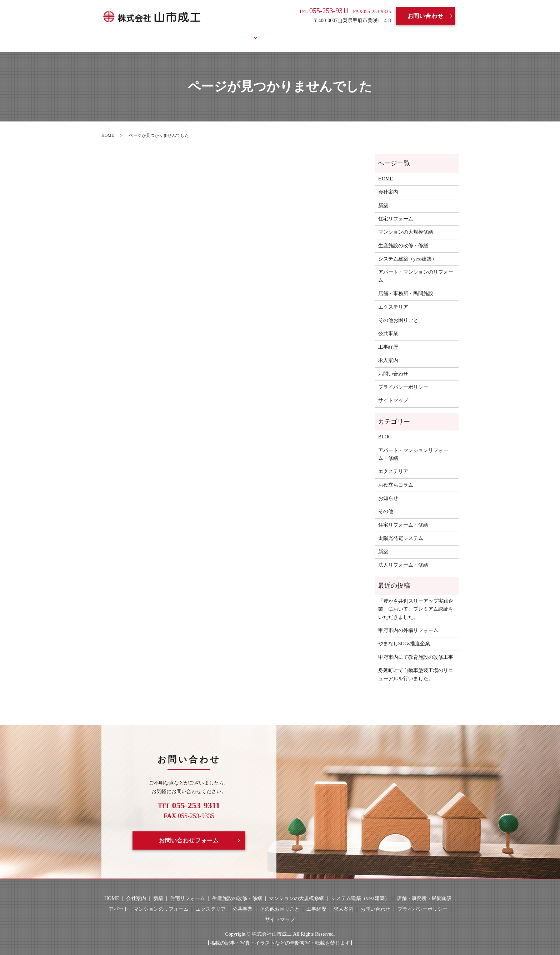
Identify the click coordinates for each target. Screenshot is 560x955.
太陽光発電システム (401, 530)
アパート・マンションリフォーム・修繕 (413, 446)
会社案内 (202, 33)
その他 (386, 503)
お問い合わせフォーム (189, 832)
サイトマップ (393, 392)
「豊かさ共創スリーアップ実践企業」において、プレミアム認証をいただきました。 (416, 601)
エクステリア (393, 299)
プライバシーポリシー (403, 379)
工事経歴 (272, 33)
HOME (169, 33)
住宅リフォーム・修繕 (403, 516)
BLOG (339, 33)
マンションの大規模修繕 (406, 224)
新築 (383, 197)
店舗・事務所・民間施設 (406, 285)
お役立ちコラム (380, 33)
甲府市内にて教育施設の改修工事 (416, 649)
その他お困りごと (398, 312)
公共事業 (388, 325)
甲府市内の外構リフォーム (408, 622)
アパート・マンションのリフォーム (416, 268)
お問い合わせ (426, 16)
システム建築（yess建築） (407, 251)
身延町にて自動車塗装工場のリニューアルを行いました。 (416, 666)
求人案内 (307, 33)
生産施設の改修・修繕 (403, 237)
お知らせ (388, 490)
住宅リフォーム (396, 211)
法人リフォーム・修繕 (403, 557)
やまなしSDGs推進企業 (404, 635)
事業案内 (237, 33)
